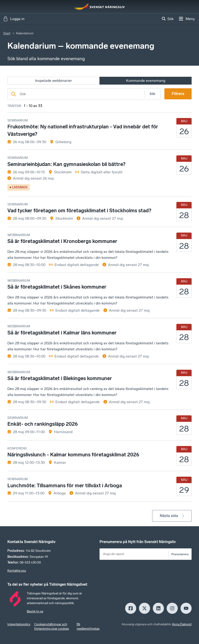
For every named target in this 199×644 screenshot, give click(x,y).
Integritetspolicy (19, 624)
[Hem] (99, 7)
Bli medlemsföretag (88, 627)
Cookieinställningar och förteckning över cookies (52, 627)
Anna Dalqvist (182, 624)
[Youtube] (186, 608)
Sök (152, 94)
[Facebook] (131, 608)
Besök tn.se (35, 611)
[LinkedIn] (158, 608)
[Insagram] (172, 608)
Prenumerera (180, 554)
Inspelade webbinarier (54, 81)
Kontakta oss (17, 571)
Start (7, 33)
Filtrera (178, 94)
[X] (145, 608)
